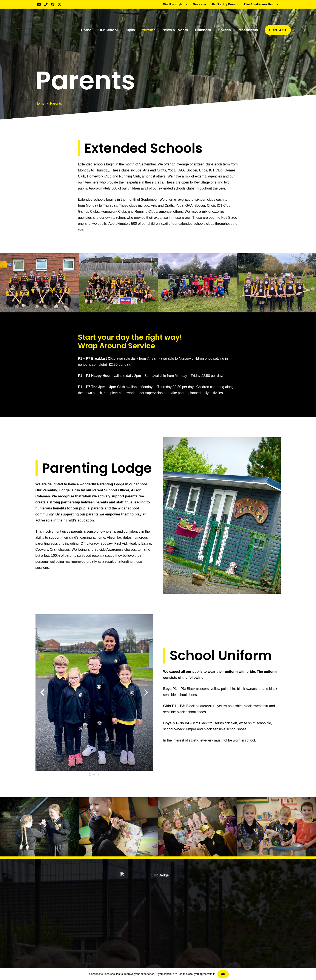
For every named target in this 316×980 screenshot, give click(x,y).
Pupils (40, 896)
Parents (41, 903)
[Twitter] (60, 4)
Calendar (42, 917)
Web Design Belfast (187, 966)
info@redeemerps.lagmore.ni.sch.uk (253, 915)
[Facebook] (53, 4)
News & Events (47, 910)
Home (40, 882)
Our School (44, 889)
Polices (41, 923)
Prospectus (44, 930)
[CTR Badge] (53, 30)
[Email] (39, 4)
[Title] (46, 4)
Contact (41, 937)
